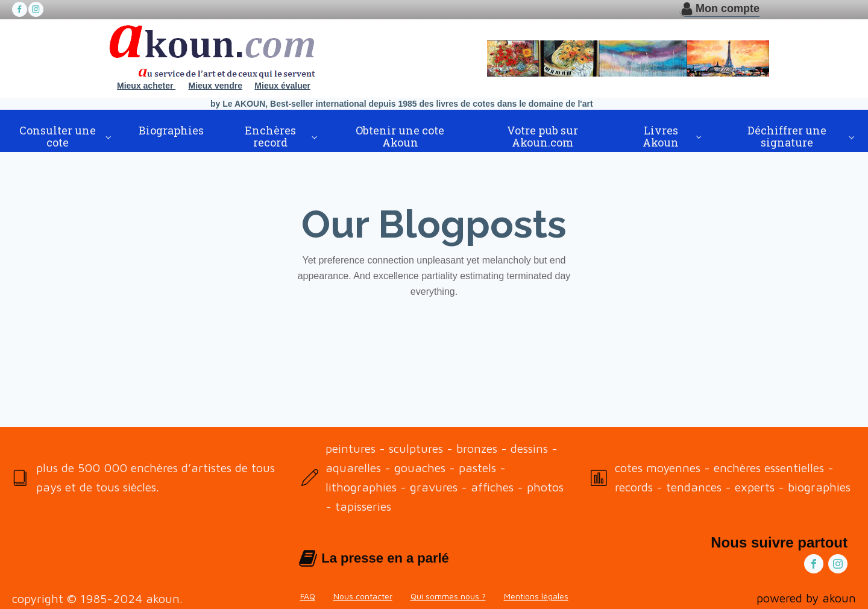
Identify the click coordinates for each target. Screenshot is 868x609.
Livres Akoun (661, 136)
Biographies (171, 130)
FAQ (308, 596)
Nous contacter (363, 596)
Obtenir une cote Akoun (400, 136)
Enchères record (270, 136)
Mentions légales (536, 596)
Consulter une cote (58, 136)
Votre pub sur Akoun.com (542, 136)
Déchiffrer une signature (787, 136)
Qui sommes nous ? (448, 596)
